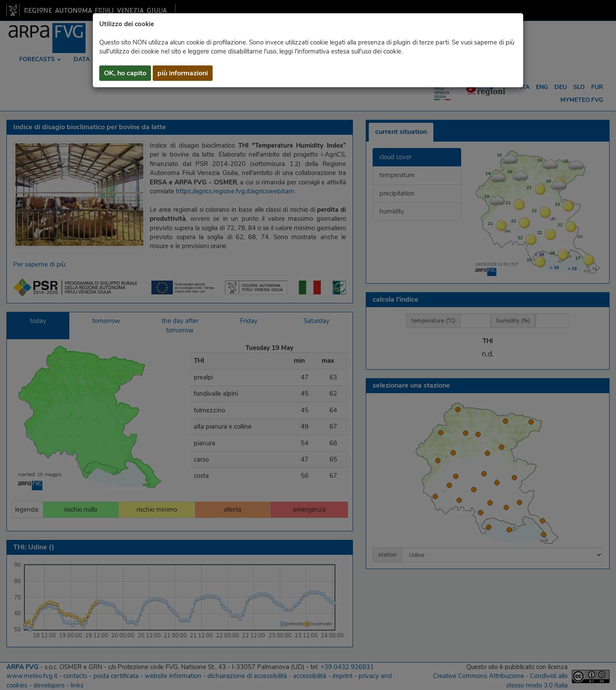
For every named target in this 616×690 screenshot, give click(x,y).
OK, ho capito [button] (125, 73)
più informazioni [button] (183, 73)
